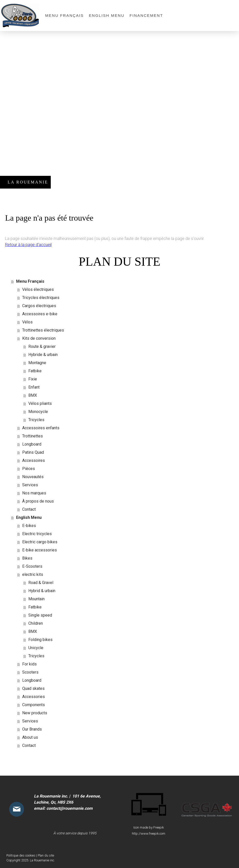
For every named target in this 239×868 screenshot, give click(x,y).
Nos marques (34, 493)
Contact (29, 509)
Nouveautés (33, 477)
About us (30, 737)
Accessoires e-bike (40, 314)
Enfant (34, 387)
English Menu (106, 15)
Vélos (27, 322)
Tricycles (36, 420)
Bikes (27, 558)
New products (35, 713)
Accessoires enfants (41, 428)
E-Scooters (32, 566)
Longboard (32, 444)
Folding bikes (40, 640)
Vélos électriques (38, 289)
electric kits (33, 574)
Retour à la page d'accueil (28, 245)
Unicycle (36, 648)
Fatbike (35, 371)
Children (36, 623)
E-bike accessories (40, 550)
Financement (146, 15)
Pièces (29, 469)
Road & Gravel (41, 583)
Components (34, 705)
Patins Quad (33, 452)
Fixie (33, 379)
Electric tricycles (37, 534)
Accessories (34, 697)
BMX (33, 395)
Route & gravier (42, 346)
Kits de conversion (39, 338)
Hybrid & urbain (42, 591)
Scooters (30, 672)
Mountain (36, 599)
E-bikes (29, 526)
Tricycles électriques (41, 298)
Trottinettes (33, 436)
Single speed (40, 615)
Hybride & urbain (43, 355)
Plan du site (46, 855)
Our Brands (32, 729)
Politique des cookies (21, 855)
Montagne (37, 363)
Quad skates (33, 688)
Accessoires (34, 460)
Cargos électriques (39, 306)
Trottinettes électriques (43, 330)
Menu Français (64, 15)
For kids (29, 664)
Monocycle (38, 412)
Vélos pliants (40, 403)
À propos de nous (38, 501)
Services (30, 485)
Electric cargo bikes (40, 542)
